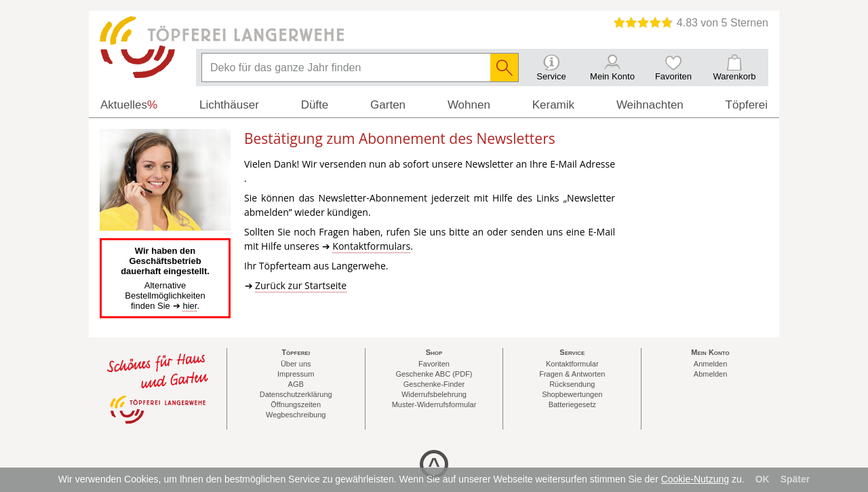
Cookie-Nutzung (695, 479)
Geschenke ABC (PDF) (434, 374)
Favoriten (434, 364)
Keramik (553, 105)
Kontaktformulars (371, 246)
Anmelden (711, 364)
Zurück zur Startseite (301, 285)
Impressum (296, 374)
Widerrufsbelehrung (434, 394)
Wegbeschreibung (296, 415)
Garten (388, 105)
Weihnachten (650, 105)
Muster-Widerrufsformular (434, 404)
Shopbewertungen (572, 394)
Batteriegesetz (572, 404)
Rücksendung (572, 384)
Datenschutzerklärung (296, 394)
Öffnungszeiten (296, 404)
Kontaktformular (572, 364)
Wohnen (469, 105)
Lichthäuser (229, 105)
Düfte (315, 105)
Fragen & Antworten (572, 374)
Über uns (296, 364)
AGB (296, 384)
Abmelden (711, 374)
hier (190, 306)
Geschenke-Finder (434, 384)
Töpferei (747, 105)
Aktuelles (129, 105)
